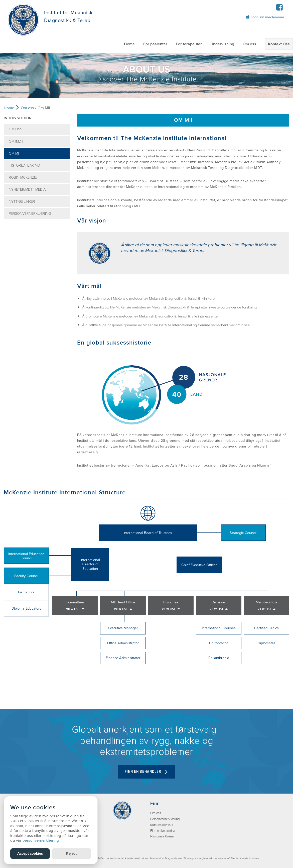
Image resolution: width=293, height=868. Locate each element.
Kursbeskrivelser (162, 825)
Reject (71, 853)
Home (129, 44)
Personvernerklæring (30, 214)
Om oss (249, 44)
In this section (18, 118)
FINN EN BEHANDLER (147, 772)
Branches (171, 606)
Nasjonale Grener (162, 836)
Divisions (219, 606)
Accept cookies (30, 853)
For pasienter (155, 44)
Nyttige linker (22, 202)
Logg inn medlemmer (265, 17)
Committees (75, 606)
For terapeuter (189, 44)
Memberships (266, 606)
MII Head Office (123, 606)
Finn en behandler (163, 831)
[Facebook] (279, 9)
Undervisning (222, 44)
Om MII (14, 153)
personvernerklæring (41, 840)
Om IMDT (16, 141)
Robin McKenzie (23, 178)
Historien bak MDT (25, 166)
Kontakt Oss (279, 44)
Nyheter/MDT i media (27, 190)
